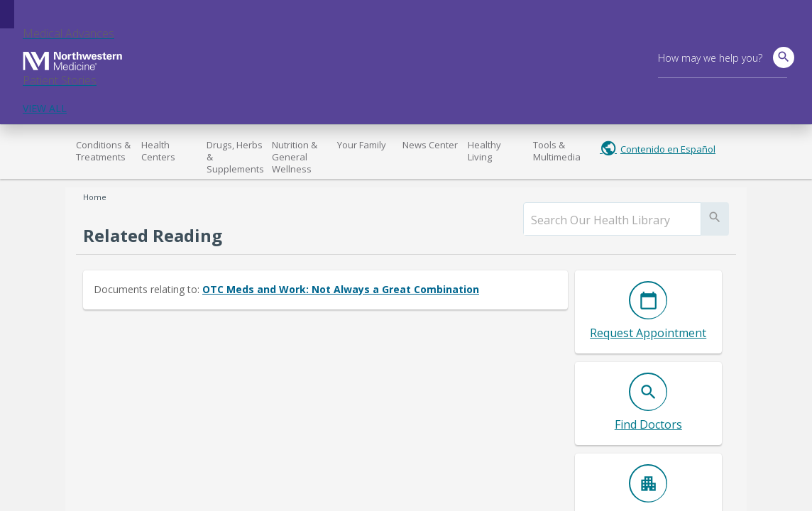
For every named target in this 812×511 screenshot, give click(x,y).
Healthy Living (484, 151)
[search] (612, 220)
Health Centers (158, 151)
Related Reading (153, 235)
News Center (430, 145)
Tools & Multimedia (557, 151)
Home (95, 197)
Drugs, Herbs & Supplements (235, 157)
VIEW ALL (45, 108)
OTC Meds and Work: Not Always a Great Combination (341, 289)
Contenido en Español (668, 149)
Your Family (362, 145)
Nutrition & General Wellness (295, 157)
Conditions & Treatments (103, 151)
